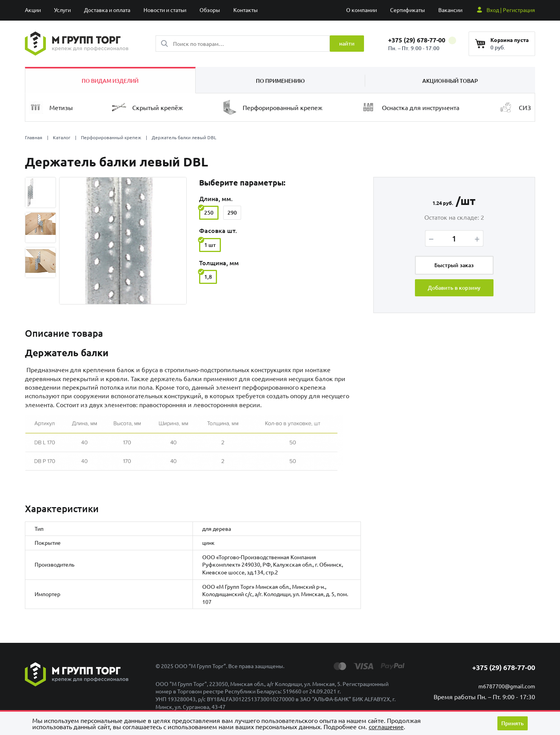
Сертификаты (408, 10)
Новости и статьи (165, 10)
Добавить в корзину (454, 288)
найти (347, 43)
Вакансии (450, 10)
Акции (33, 10)
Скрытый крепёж (147, 107)
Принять (513, 723)
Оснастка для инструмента (410, 108)
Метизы (51, 108)
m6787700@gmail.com (507, 686)
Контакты (246, 10)
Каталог (62, 137)
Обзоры (210, 10)
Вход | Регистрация (511, 10)
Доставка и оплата (107, 10)
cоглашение (386, 726)
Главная (34, 137)
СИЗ (515, 107)
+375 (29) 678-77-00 (422, 40)
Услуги (62, 10)
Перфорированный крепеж (272, 107)
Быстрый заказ (454, 265)
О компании (361, 10)
